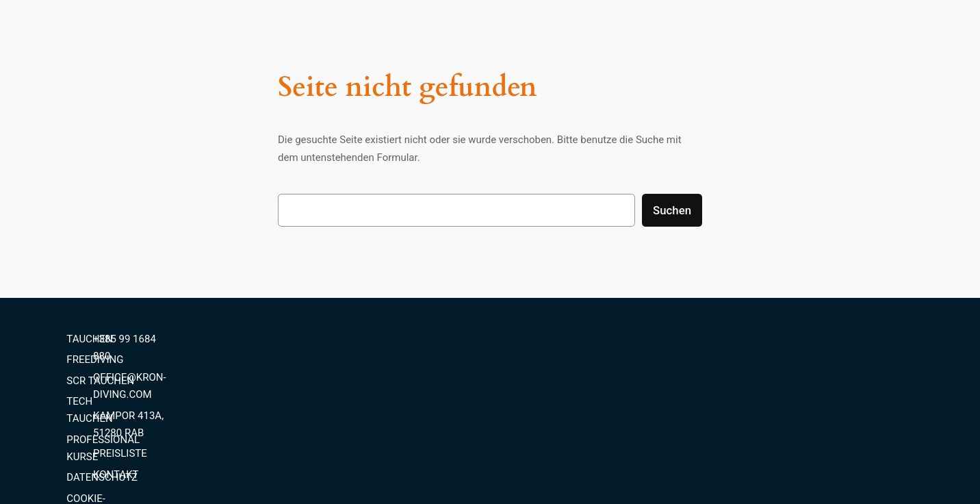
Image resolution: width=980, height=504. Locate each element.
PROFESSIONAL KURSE (550, 422)
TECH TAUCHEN (534, 401)
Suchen (672, 210)
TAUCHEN (520, 339)
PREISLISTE (765, 401)
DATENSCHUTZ (532, 442)
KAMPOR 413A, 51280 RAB (800, 381)
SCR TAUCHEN (531, 381)
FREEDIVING (525, 360)
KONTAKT (761, 422)
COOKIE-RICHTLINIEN (546, 464)
